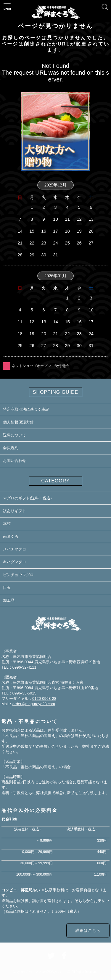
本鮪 (7, 524)
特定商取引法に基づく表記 (26, 409)
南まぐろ (11, 536)
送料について (15, 435)
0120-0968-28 (44, 698)
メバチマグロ (15, 549)
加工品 (9, 600)
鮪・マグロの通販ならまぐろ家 (50, 972)
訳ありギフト (15, 511)
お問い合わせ (15, 461)
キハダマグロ (15, 562)
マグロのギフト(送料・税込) (27, 498)
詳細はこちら (88, 930)
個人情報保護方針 (18, 422)
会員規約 (11, 448)
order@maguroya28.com (34, 704)
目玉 (7, 588)
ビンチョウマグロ (18, 575)
